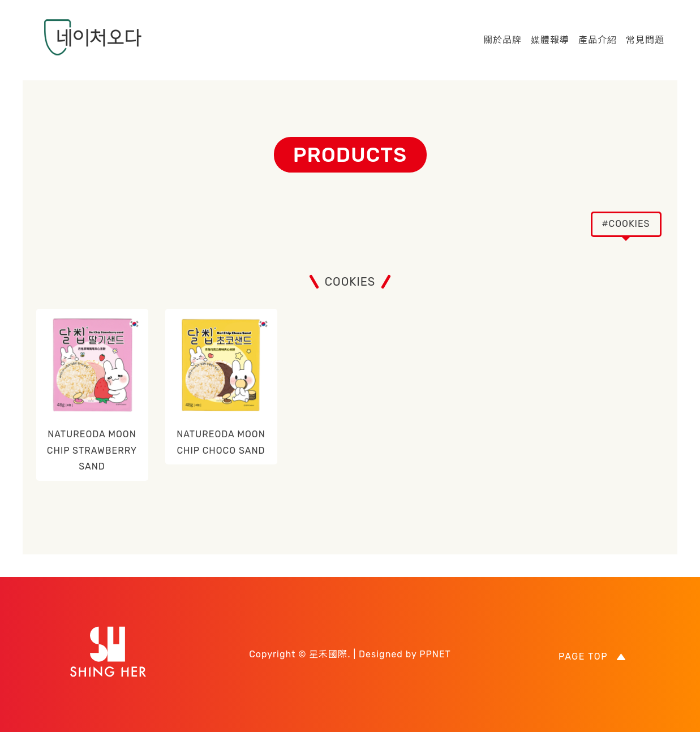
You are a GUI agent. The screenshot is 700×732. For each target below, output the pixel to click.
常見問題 (645, 40)
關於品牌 (503, 40)
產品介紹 (598, 40)
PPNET (435, 654)
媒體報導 (550, 40)
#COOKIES (626, 224)
